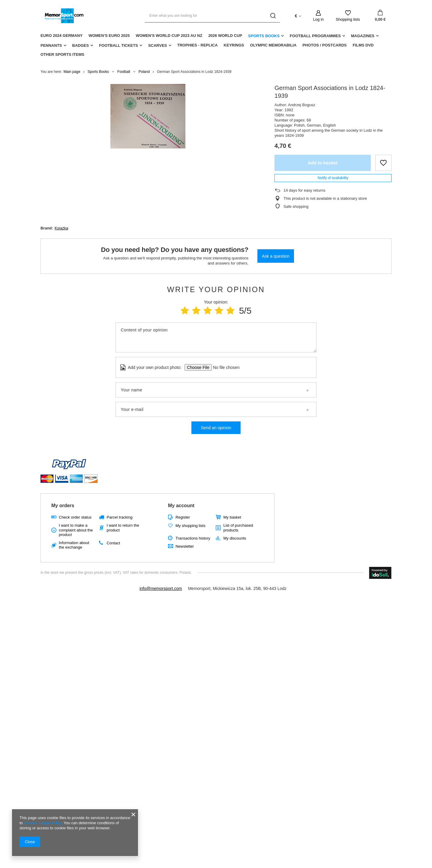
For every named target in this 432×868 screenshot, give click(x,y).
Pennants (51, 45)
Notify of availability (333, 178)
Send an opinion (216, 428)
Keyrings (234, 45)
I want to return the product (123, 528)
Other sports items (62, 54)
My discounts (235, 538)
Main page (72, 72)
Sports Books (264, 36)
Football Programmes (315, 36)
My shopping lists (190, 526)
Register (183, 517)
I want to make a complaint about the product (76, 530)
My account (181, 506)
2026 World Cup (225, 36)
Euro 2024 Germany (61, 36)
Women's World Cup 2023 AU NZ (169, 36)
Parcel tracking (119, 517)
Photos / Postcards (324, 45)
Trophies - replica (198, 45)
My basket (232, 517)
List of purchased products (238, 528)
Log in (318, 19)
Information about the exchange (74, 545)
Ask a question (276, 256)
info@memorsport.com (161, 588)
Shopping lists (348, 19)
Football (124, 72)
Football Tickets (118, 45)
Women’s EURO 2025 (109, 36)
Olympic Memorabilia (273, 45)
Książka (61, 228)
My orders (63, 506)
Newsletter (185, 546)
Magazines (363, 36)
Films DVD (363, 45)
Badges (81, 45)
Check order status (75, 517)
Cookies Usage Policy (42, 823)
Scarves (158, 45)
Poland (144, 72)
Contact (113, 543)
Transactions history (193, 538)
